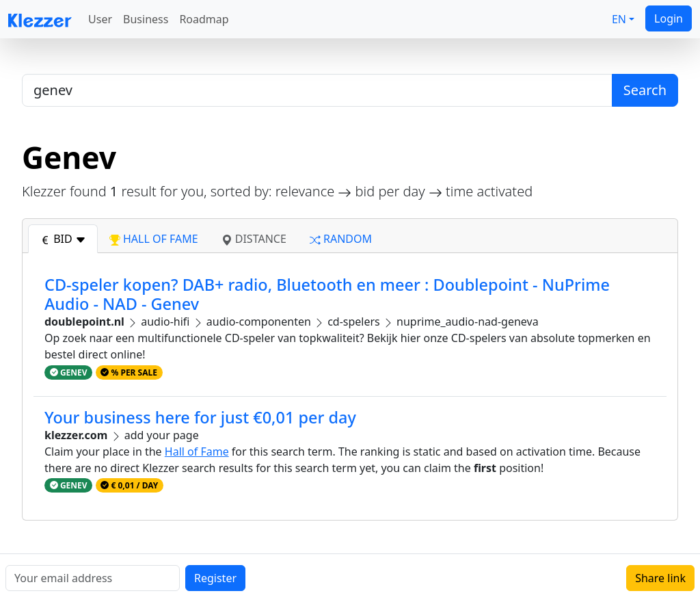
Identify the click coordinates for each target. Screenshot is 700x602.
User (100, 19)
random (341, 239)
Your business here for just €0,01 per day (200, 417)
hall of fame (154, 239)
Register (215, 578)
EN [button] (619, 19)
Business (146, 19)
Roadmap (204, 19)
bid (63, 239)
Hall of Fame (197, 451)
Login (669, 18)
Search (645, 90)
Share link (660, 578)
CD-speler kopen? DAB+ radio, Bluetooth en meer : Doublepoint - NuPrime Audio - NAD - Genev (327, 294)
